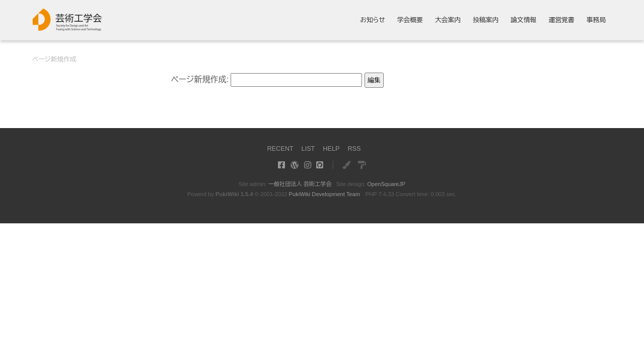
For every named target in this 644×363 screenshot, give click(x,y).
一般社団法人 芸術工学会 (300, 184)
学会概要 (410, 20)
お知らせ (373, 20)
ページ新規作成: (200, 79)
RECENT (280, 148)
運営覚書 (561, 20)
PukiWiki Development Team (324, 194)
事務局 (596, 20)
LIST (308, 148)
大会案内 (448, 20)
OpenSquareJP (386, 184)
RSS (354, 148)
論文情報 (523, 20)
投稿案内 (486, 20)
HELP (331, 148)
